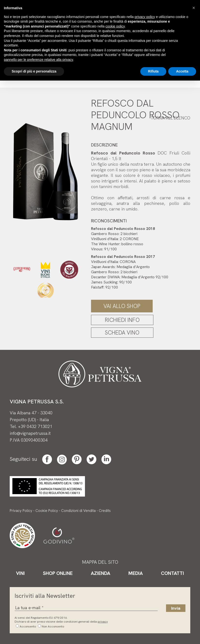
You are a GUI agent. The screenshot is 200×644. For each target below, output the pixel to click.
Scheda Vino (122, 333)
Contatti (172, 573)
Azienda (100, 573)
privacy (103, 622)
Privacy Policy (21, 511)
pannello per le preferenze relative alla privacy (39, 60)
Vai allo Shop (122, 306)
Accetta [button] (182, 71)
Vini (20, 573)
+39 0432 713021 (35, 426)
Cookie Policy (47, 511)
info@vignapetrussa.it (30, 433)
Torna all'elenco (170, 118)
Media (136, 573)
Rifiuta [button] (153, 71)
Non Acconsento (53, 626)
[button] (194, 8)
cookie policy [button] (115, 26)
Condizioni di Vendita (78, 511)
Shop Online (58, 573)
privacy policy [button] (145, 17)
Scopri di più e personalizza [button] (34, 71)
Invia (176, 608)
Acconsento (28, 626)
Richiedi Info (122, 320)
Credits (105, 511)
